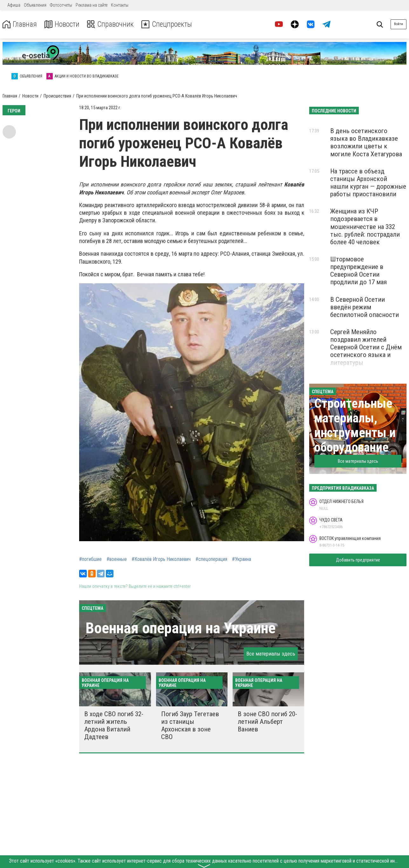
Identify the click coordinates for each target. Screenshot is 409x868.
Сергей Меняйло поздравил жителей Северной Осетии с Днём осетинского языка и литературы (366, 347)
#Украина (242, 559)
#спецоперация (211, 559)
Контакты (120, 5)
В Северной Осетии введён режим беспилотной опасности (365, 307)
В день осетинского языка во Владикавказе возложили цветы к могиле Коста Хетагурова (366, 142)
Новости (63, 24)
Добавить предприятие (358, 560)
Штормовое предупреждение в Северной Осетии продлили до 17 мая (358, 271)
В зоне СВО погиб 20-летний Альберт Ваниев (267, 722)
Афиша (14, 5)
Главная (20, 24)
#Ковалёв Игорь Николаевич (161, 559)
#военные (117, 559)
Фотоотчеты (61, 5)
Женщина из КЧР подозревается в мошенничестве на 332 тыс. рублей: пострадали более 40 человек (365, 227)
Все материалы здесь (271, 654)
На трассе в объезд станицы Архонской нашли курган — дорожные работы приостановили (368, 183)
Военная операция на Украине (181, 628)
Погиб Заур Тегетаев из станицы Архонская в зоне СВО (190, 725)
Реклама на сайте (92, 5)
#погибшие (90, 559)
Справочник (112, 24)
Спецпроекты (170, 24)
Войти (399, 24)
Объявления (35, 5)
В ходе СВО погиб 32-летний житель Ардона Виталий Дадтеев (114, 725)
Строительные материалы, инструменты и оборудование (355, 425)
